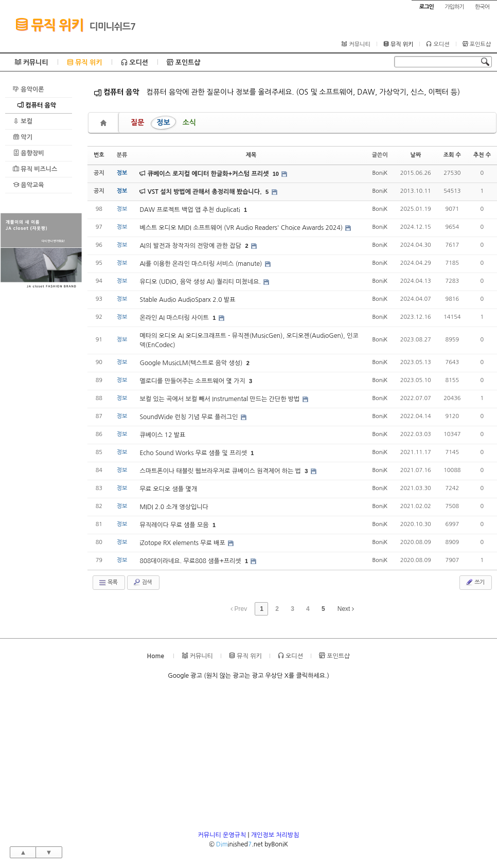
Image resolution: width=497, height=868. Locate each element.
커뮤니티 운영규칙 (222, 835)
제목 (251, 155)
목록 (108, 583)
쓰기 (475, 582)
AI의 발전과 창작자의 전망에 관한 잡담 (191, 246)
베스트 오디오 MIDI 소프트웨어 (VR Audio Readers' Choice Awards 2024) (242, 228)
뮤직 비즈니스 (35, 169)
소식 (189, 122)
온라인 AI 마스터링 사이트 (175, 318)
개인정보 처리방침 (275, 835)
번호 (99, 155)
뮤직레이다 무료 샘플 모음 (175, 525)
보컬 (23, 121)
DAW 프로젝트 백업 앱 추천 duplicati (191, 210)
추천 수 (482, 155)
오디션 (438, 44)
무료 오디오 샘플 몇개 (168, 489)
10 (276, 174)
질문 (137, 122)
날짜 (415, 155)
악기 (23, 137)
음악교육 (28, 185)
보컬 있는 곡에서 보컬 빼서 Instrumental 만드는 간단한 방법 (220, 399)
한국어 (482, 7)
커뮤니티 (356, 44)
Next (346, 609)
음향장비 (28, 153)
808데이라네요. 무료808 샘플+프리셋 (191, 561)
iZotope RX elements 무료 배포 (183, 543)
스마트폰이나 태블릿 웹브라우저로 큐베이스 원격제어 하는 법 (221, 471)
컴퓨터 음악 (37, 105)
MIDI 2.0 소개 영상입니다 (174, 507)
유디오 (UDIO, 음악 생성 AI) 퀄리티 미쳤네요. (201, 282)
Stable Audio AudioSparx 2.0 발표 (187, 300)
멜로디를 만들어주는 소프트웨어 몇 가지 (193, 381)
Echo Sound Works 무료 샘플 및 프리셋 (194, 453)
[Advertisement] (41, 445)
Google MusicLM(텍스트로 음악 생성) (192, 363)
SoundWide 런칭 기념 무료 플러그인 (189, 417)
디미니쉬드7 (113, 27)
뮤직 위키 (49, 25)
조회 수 (452, 155)
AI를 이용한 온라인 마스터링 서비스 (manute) (201, 264)
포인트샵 (477, 44)
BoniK (380, 173)
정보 (163, 122)
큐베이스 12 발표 (162, 435)
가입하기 (454, 7)
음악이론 (28, 89)
